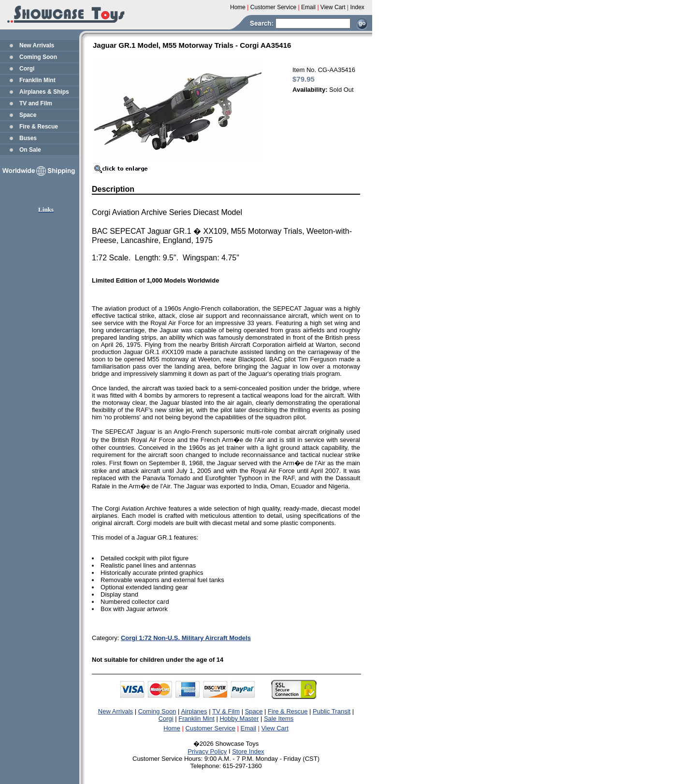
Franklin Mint (37, 80)
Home (172, 728)
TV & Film (226, 711)
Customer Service (210, 728)
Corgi (27, 69)
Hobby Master (239, 719)
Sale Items (279, 719)
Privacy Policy (207, 751)
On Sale (30, 150)
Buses (28, 138)
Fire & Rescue (39, 127)
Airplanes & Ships (44, 92)
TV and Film (36, 103)
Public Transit (332, 711)
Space (28, 115)
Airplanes (194, 711)
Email (249, 728)
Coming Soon (38, 57)
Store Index (248, 751)
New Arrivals (37, 45)
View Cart (275, 728)
